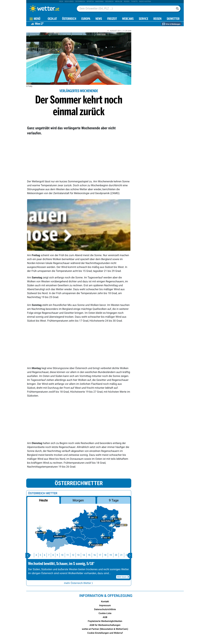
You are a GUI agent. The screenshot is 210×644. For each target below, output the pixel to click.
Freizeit (112, 19)
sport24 (90, 2)
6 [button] (44, 555)
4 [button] (35, 555)
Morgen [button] (78, 500)
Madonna (99, 2)
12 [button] (72, 555)
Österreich (80, 2)
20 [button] (115, 555)
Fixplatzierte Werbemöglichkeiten (105, 621)
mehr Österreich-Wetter (79, 583)
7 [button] (48, 555)
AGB (105, 617)
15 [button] (88, 555)
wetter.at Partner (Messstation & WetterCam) (105, 629)
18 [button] (104, 555)
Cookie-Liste (105, 613)
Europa (86, 19)
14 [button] (83, 555)
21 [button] (121, 555)
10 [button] (61, 555)
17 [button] (99, 555)
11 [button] (67, 555)
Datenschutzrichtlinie (105, 609)
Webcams (128, 19)
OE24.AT (52, 19)
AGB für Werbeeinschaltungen (105, 625)
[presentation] (28, 555)
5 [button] (39, 555)
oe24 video (69, 2)
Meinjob (119, 2)
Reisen (127, 2)
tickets (134, 2)
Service (143, 19)
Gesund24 (109, 2)
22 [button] (126, 555)
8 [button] (52, 555)
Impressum (105, 606)
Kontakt (105, 602)
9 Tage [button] (114, 500)
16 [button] (94, 555)
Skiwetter (173, 19)
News (99, 19)
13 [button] (77, 555)
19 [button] (110, 555)
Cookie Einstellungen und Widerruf (105, 633)
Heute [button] (43, 500)
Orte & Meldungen (171, 24)
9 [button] (57, 555)
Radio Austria (145, 2)
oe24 (61, 2)
